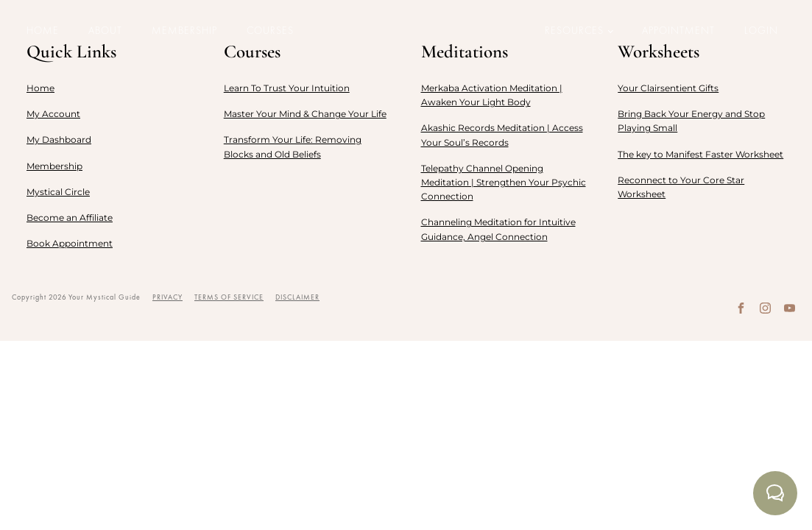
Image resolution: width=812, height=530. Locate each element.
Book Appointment (70, 243)
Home (43, 30)
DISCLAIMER (297, 297)
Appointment (678, 30)
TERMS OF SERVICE (229, 297)
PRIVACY (167, 297)
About (105, 30)
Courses (270, 30)
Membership (184, 30)
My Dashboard (59, 139)
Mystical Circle (58, 192)
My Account (53, 114)
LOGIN (761, 30)
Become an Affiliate (70, 218)
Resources (574, 30)
